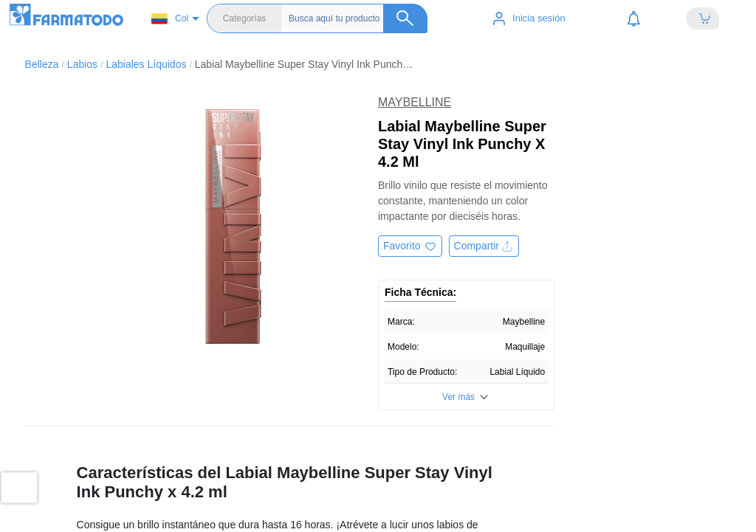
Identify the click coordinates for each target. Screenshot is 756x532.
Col (170, 19)
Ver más (458, 397)
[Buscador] (358, 18)
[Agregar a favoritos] (410, 246)
